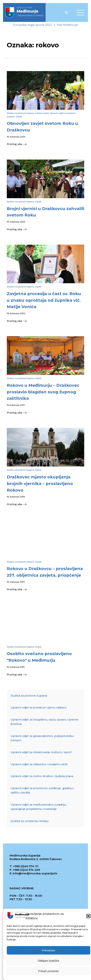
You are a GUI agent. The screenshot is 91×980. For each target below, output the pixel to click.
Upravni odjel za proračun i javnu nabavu (39, 708)
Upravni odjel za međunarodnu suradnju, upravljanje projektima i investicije (39, 807)
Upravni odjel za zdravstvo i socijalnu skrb (39, 764)
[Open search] (67, 12)
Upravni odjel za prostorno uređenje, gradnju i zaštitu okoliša (42, 790)
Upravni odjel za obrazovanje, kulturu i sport (41, 752)
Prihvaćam (49, 951)
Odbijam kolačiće (48, 962)
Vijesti (19, 117)
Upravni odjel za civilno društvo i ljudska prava (42, 776)
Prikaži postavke (49, 972)
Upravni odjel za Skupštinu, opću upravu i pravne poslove (44, 722)
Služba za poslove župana (20, 113)
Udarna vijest (42, 113)
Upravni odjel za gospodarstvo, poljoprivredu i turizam (42, 738)
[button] (88, 917)
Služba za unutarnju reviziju (29, 821)
